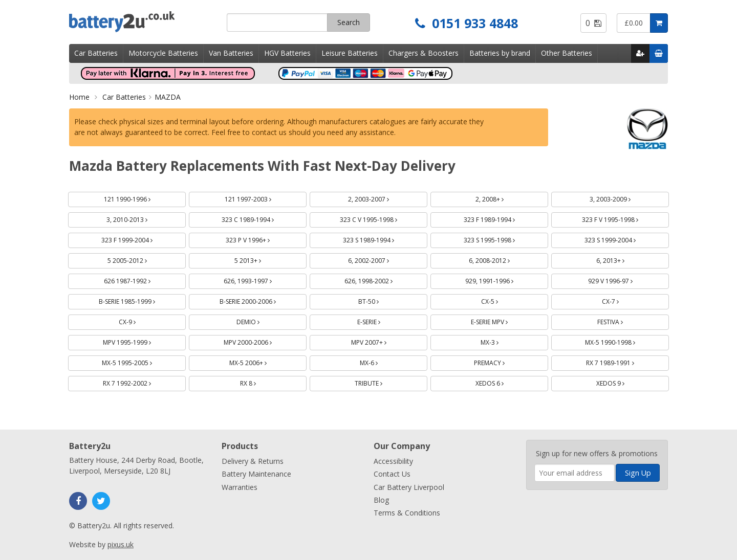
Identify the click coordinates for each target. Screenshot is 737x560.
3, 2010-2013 (139, 218)
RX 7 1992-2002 (139, 382)
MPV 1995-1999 (139, 341)
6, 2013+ (622, 259)
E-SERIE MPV (501, 320)
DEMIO (260, 320)
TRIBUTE (381, 382)
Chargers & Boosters (424, 53)
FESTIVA (622, 320)
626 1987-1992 (139, 279)
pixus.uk (121, 544)
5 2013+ (260, 259)
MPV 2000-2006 (260, 341)
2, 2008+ (502, 198)
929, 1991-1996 (501, 279)
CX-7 (622, 300)
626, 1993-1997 (260, 279)
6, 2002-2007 (381, 259)
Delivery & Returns (253, 461)
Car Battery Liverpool (409, 487)
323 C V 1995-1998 (381, 218)
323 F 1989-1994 (501, 218)
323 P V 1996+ (260, 239)
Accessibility (393, 461)
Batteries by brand (500, 53)
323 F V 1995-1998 (622, 218)
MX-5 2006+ (260, 361)
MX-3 (502, 341)
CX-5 (502, 300)
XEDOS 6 (502, 382)
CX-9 (139, 320)
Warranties (240, 487)
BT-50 (381, 300)
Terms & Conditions (407, 513)
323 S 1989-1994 (381, 239)
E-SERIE (381, 320)
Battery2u (144, 22)
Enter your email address (535, 435)
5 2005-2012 (139, 259)
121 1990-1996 (139, 198)
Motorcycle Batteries (163, 53)
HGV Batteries (287, 53)
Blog (381, 500)
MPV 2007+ (381, 341)
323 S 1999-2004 (622, 239)
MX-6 (381, 361)
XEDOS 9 (622, 382)
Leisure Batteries (350, 53)
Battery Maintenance (256, 474)
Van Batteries (231, 53)
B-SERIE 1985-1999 (139, 300)
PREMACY (501, 361)
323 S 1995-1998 (501, 239)
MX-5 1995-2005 (139, 361)
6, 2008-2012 (501, 259)
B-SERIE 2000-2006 (260, 300)
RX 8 (260, 382)
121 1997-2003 (260, 198)
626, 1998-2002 (381, 279)
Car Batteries (96, 53)
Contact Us (392, 474)
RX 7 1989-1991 (622, 361)
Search (349, 22)
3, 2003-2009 (622, 198)
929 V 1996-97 (622, 279)
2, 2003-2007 (381, 198)
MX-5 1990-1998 (622, 341)
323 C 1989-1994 (260, 218)
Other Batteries (567, 53)
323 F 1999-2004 (139, 239)
